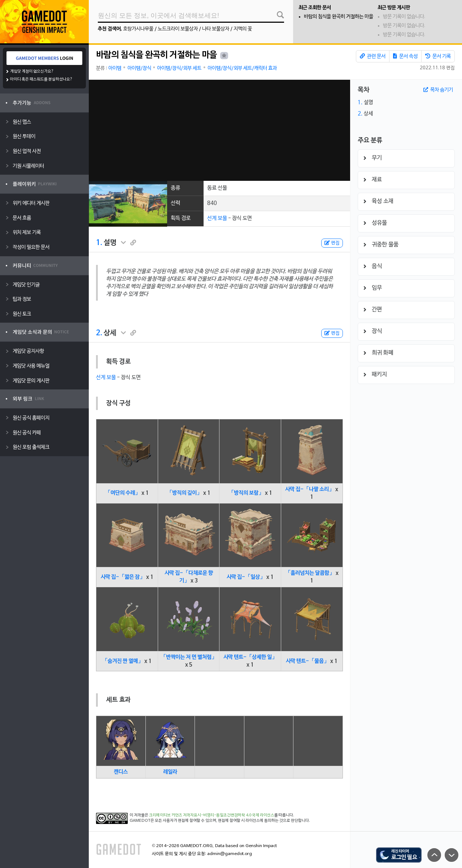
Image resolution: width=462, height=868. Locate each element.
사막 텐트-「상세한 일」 (250, 657)
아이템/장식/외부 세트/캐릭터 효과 (242, 68)
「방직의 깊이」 (184, 493)
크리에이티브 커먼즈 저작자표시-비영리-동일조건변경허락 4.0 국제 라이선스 (212, 815)
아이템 (115, 68)
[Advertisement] (219, 130)
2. (99, 333)
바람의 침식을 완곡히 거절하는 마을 (339, 17)
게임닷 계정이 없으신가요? (32, 71)
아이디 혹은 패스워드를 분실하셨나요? (41, 79)
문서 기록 (438, 56)
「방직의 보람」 (246, 493)
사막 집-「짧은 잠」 (123, 577)
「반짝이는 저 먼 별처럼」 (189, 657)
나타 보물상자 (216, 29)
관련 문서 (373, 56)
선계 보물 (217, 218)
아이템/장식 (139, 68)
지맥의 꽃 (243, 29)
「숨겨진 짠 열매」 (123, 661)
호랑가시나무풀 (138, 29)
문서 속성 (405, 56)
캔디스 (121, 772)
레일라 (170, 772)
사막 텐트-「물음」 (308, 661)
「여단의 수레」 (123, 493)
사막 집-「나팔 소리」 (310, 489)
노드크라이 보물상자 (178, 29)
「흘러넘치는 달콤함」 (310, 573)
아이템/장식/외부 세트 (179, 68)
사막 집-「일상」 (246, 577)
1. (99, 243)
